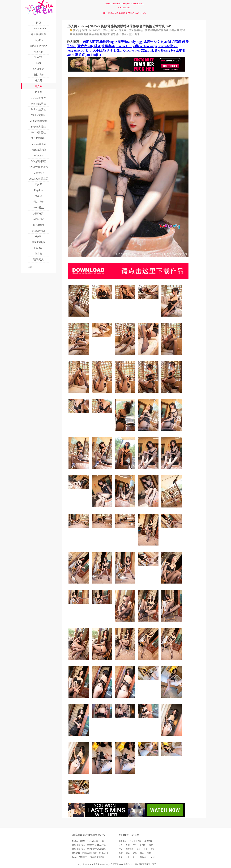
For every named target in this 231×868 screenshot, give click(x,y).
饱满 (102, 34)
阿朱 (137, 34)
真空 (147, 30)
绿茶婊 (154, 30)
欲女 (121, 857)
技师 (108, 34)
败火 (132, 34)
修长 (119, 34)
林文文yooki (162, 42)
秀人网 (123, 30)
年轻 (135, 845)
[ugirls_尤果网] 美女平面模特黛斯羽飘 (88, 857)
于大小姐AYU (99, 50)
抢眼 (128, 857)
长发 (121, 845)
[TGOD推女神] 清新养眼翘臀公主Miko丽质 (90, 853)
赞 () (74, 30)
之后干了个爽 (135, 841)
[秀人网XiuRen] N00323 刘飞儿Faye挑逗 (89, 845)
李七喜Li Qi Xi (120, 50)
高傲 (81, 34)
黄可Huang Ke (165, 50)
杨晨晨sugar (108, 42)
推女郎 (127, 864)
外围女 (173, 30)
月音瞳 (177, 42)
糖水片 (125, 34)
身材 (97, 34)
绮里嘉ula (109, 46)
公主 (146, 849)
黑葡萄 (143, 857)
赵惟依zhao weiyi (145, 46)
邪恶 (113, 34)
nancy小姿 (81, 50)
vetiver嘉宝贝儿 (143, 50)
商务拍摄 (148, 841)
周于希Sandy (126, 42)
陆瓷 (98, 46)
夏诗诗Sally (85, 46)
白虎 (166, 30)
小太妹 (152, 857)
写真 (135, 853)
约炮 (75, 34)
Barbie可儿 (124, 46)
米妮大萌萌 (91, 42)
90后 (142, 853)
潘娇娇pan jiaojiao (88, 55)
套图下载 (123, 841)
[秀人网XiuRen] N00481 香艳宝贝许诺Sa (89, 849)
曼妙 (135, 857)
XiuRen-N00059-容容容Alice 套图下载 (88, 841)
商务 (86, 34)
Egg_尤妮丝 (145, 42)
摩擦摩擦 (130, 849)
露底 (179, 30)
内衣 (151, 845)
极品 (91, 34)
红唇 (161, 30)
